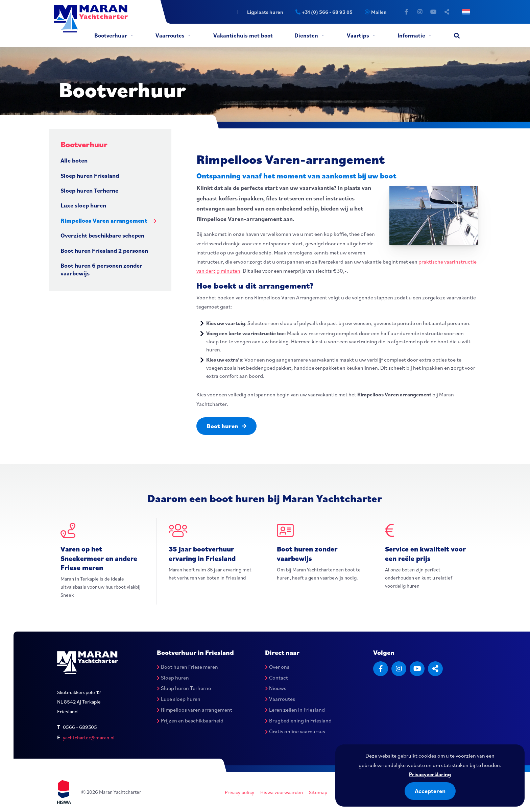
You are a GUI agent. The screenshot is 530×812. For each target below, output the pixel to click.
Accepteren (430, 791)
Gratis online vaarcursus (295, 731)
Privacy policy (239, 792)
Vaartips (358, 35)
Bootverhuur (111, 35)
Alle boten (74, 160)
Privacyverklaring (430, 774)
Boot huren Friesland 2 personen (104, 251)
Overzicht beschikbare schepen (102, 235)
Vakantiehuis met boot (243, 35)
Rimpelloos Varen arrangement (104, 220)
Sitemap (318, 792)
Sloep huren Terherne (89, 190)
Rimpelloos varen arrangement (195, 710)
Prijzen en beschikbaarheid (190, 720)
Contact (276, 678)
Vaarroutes (170, 35)
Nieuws (276, 688)
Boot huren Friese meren (187, 667)
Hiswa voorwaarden (282, 792)
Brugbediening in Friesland (298, 720)
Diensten (306, 35)
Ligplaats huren (265, 12)
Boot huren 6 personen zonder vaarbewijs (101, 269)
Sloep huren (173, 678)
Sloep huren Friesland (90, 176)
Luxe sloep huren (83, 205)
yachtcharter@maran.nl (89, 737)
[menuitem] (113, 36)
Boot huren (226, 426)
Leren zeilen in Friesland (295, 710)
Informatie (411, 35)
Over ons (277, 667)
